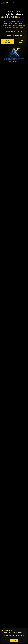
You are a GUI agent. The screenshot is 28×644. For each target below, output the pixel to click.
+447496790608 (17, 36)
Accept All (14, 640)
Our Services (7, 41)
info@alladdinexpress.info (16, 32)
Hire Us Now (21, 41)
